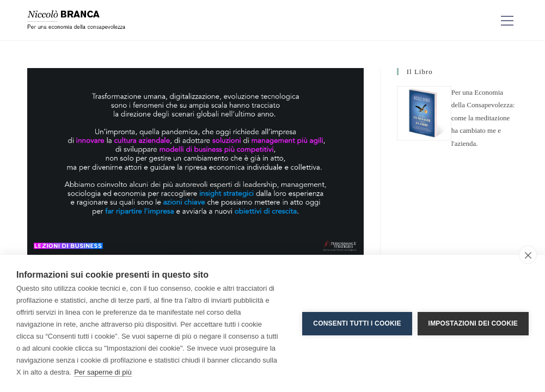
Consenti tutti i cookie (357, 323)
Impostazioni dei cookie (473, 323)
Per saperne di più (103, 372)
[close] (528, 255)
